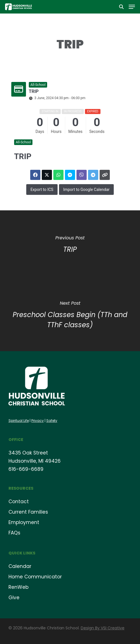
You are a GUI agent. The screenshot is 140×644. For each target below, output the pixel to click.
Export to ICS (42, 190)
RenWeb (18, 587)
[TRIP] (70, 246)
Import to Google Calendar (86, 190)
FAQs (14, 533)
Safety (52, 421)
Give (14, 598)
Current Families (28, 512)
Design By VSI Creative (103, 628)
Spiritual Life (19, 421)
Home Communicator (35, 577)
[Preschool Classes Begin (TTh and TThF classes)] (70, 316)
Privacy (38, 421)
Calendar (20, 566)
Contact (19, 502)
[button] (132, 7)
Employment (24, 522)
